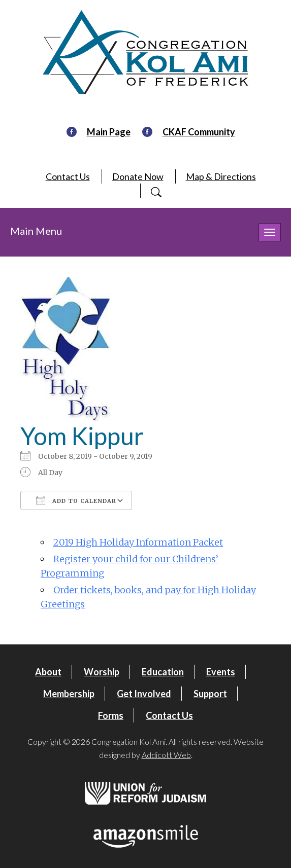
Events (221, 672)
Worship (102, 672)
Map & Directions (221, 176)
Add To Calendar (76, 500)
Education (163, 672)
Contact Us (68, 176)
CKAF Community (199, 132)
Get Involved (144, 694)
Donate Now (138, 176)
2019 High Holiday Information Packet (138, 542)
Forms (111, 715)
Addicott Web (166, 755)
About (48, 672)
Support (210, 694)
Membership (69, 694)
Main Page (109, 132)
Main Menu (36, 231)
